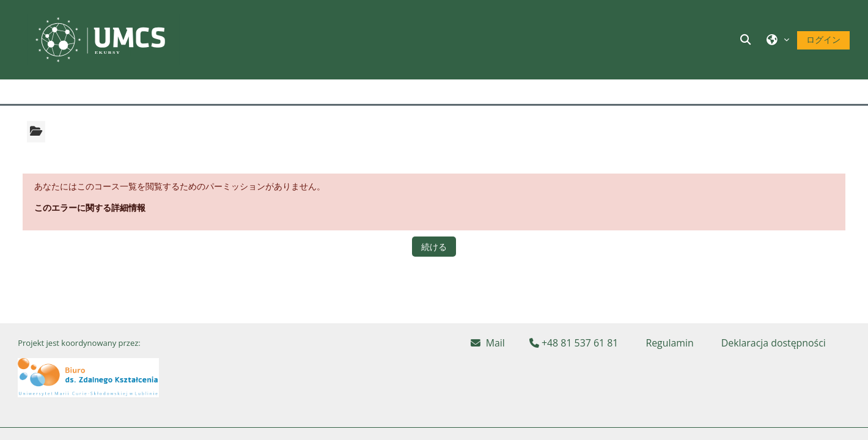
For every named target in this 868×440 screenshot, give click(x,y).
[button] (748, 39)
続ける (434, 247)
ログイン (823, 39)
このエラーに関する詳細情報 (90, 207)
